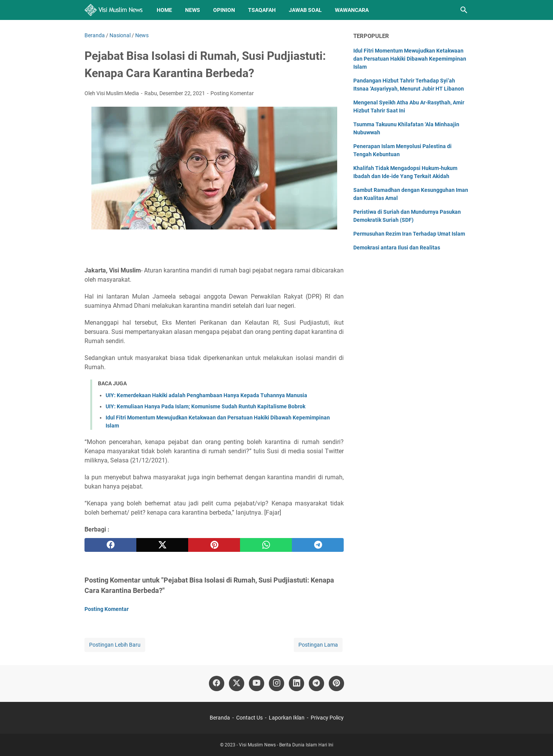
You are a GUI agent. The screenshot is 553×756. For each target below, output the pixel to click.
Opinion (224, 10)
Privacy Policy (327, 718)
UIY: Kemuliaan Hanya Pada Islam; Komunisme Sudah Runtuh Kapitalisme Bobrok (205, 406)
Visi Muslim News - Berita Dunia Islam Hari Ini (286, 745)
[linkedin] (296, 683)
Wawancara (352, 10)
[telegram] (318, 545)
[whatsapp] (266, 545)
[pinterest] (214, 545)
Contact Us (249, 718)
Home (164, 10)
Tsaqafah (262, 10)
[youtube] (257, 683)
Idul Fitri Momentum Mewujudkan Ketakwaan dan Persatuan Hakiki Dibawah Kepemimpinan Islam (410, 59)
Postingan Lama (318, 645)
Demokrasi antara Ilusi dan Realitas (397, 248)
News (193, 10)
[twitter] (162, 545)
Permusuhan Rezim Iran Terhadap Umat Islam (409, 234)
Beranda (220, 718)
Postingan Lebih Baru (115, 645)
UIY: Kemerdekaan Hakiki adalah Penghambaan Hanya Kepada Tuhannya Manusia (206, 395)
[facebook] (110, 545)
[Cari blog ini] (464, 10)
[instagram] (276, 683)
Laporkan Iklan (287, 718)
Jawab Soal (305, 10)
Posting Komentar (232, 93)
